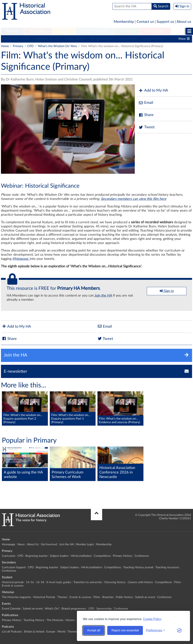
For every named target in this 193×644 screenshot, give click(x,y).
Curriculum (10, 39)
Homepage (9, 544)
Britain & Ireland (34, 632)
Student (64, 31)
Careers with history (140, 582)
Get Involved (49, 544)
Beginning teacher (47, 39)
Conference (142, 556)
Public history (124, 597)
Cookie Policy (152, 619)
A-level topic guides (59, 582)
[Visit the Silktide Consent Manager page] (179, 630)
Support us (165, 22)
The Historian (55, 620)
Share (146, 115)
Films (177, 582)
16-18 (40, 582)
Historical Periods (44, 597)
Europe (51, 632)
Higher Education (95, 31)
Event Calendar (11, 609)
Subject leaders (75, 39)
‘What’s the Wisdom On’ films (57, 46)
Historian (127, 31)
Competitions (128, 39)
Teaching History (34, 620)
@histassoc (21, 259)
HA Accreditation (102, 39)
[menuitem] (12, 31)
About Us (33, 544)
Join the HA (103, 296)
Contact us (145, 22)
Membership (124, 22)
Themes (62, 597)
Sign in (167, 291)
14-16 (30, 582)
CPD (26, 39)
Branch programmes (74, 609)
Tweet (147, 127)
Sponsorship (104, 609)
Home (5, 46)
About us (184, 22)
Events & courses (13, 586)
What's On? (52, 609)
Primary (12, 31)
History (70, 620)
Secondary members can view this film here (134, 199)
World (61, 632)
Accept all (94, 630)
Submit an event (145, 597)
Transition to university (88, 582)
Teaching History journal (138, 567)
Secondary (38, 31)
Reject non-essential (125, 630)
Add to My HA (153, 91)
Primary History (153, 39)
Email (146, 103)
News (21, 544)
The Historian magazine (16, 597)
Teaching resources (167, 567)
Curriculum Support (14, 567)
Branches (108, 597)
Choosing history (115, 582)
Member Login (85, 544)
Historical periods (13, 582)
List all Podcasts (12, 632)
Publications (156, 31)
